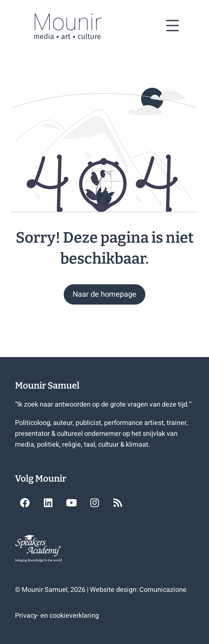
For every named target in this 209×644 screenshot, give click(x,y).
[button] (104, 294)
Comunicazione (163, 590)
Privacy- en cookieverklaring (57, 616)
